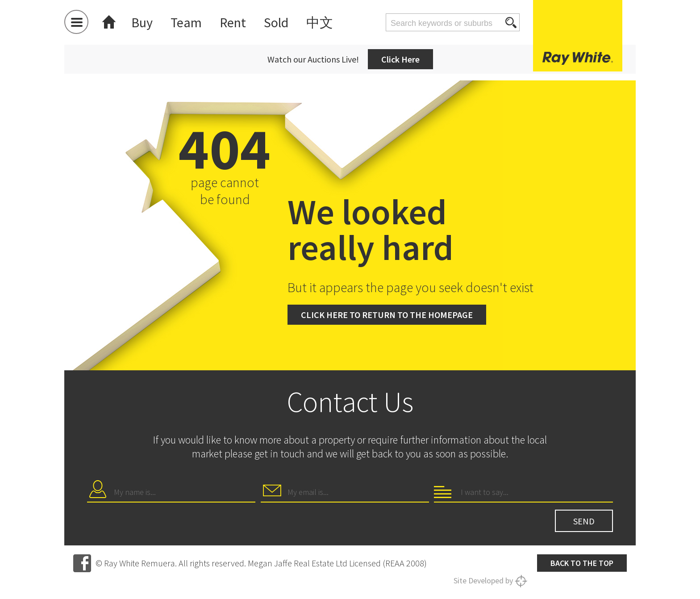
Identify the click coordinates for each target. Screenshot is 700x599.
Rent (233, 22)
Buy (142, 22)
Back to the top (582, 563)
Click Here (400, 59)
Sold (276, 22)
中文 (320, 22)
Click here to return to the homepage (387, 315)
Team (186, 22)
